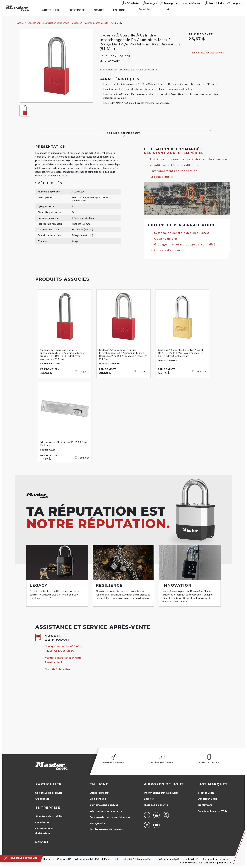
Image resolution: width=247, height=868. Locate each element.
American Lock (208, 799)
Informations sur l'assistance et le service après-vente (128, 69)
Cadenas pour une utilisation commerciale (48, 23)
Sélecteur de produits (49, 793)
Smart (42, 842)
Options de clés (166, 239)
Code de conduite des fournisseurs (198, 863)
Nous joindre (97, 823)
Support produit (100, 793)
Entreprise (48, 808)
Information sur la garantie (106, 811)
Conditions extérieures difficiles (175, 165)
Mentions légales (146, 859)
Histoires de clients (156, 805)
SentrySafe (205, 805)
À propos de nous (164, 784)
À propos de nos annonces (216, 859)
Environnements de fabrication (174, 171)
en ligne (99, 784)
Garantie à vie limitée (57, 669)
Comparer (83, 371)
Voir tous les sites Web (213, 811)
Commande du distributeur (44, 831)
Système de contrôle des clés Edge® (182, 233)
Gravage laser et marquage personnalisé (185, 244)
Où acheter (42, 799)
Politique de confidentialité (87, 859)
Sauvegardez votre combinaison (110, 817)
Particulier (49, 784)
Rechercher (145, 9)
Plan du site (225, 863)
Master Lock (206, 793)
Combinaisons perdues (104, 805)
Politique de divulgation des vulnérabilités (178, 859)
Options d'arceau (167, 250)
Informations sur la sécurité (161, 793)
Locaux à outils (162, 177)
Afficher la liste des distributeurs (206, 52)
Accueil (21, 23)
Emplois (149, 799)
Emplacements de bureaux (106, 829)
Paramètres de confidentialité (119, 859)
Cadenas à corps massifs (96, 23)
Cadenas (76, 23)
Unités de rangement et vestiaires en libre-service (189, 159)
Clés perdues (98, 799)
